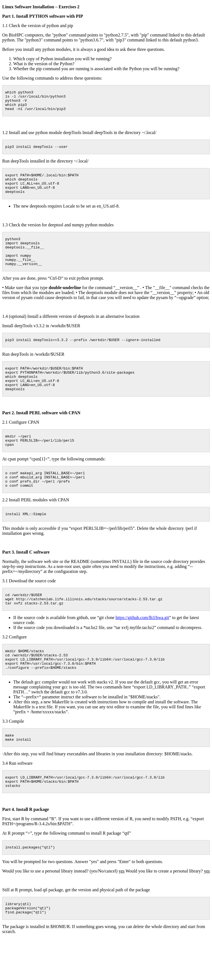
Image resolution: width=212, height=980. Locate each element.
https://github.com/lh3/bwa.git (142, 647)
